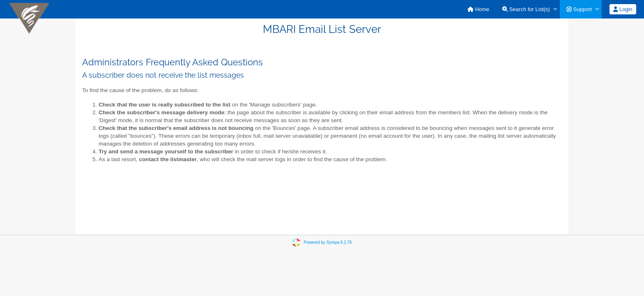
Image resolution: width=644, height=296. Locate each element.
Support (579, 9)
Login (623, 9)
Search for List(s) (526, 9)
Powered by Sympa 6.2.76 (328, 242)
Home (478, 9)
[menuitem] (478, 9)
